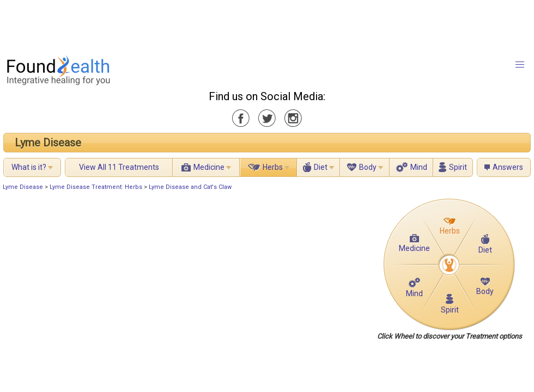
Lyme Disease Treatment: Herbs (96, 187)
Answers (508, 167)
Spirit (458, 167)
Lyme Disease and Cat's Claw (190, 187)
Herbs (273, 167)
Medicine (209, 167)
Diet (321, 167)
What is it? (29, 167)
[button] (520, 65)
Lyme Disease (48, 143)
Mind (419, 167)
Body (368, 167)
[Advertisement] (266, 24)
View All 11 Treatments (119, 167)
